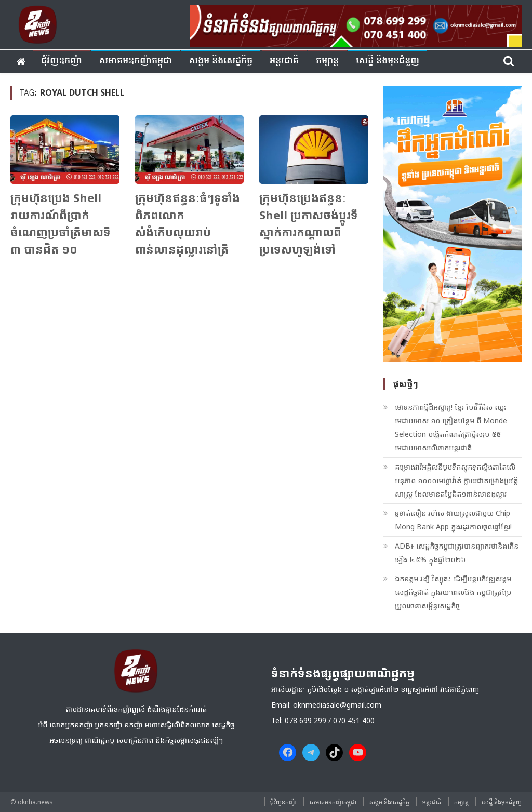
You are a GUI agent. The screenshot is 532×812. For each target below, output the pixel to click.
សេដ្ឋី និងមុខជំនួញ (388, 61)
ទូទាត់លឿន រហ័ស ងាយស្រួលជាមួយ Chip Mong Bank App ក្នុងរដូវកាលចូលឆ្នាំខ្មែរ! (453, 520)
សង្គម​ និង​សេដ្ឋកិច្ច (221, 61)
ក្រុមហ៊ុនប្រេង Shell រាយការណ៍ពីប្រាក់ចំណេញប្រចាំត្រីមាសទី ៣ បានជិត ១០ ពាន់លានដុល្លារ (61, 232)
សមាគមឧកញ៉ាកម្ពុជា (136, 61)
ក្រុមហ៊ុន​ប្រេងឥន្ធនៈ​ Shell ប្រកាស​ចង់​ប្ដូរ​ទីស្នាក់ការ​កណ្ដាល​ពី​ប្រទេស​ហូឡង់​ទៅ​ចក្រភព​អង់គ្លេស (309, 232)
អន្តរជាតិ (284, 61)
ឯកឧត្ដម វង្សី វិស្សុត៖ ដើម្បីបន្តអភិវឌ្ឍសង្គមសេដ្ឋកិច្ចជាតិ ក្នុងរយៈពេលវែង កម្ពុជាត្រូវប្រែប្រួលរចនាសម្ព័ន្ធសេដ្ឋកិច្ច (453, 592)
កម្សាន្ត (327, 61)
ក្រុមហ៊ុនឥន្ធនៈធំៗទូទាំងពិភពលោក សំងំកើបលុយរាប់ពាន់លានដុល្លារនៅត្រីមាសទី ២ (188, 232)
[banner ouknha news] (356, 24)
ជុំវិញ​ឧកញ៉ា (62, 61)
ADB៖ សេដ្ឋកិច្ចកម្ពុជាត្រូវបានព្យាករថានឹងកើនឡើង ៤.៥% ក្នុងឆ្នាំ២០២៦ (457, 553)
